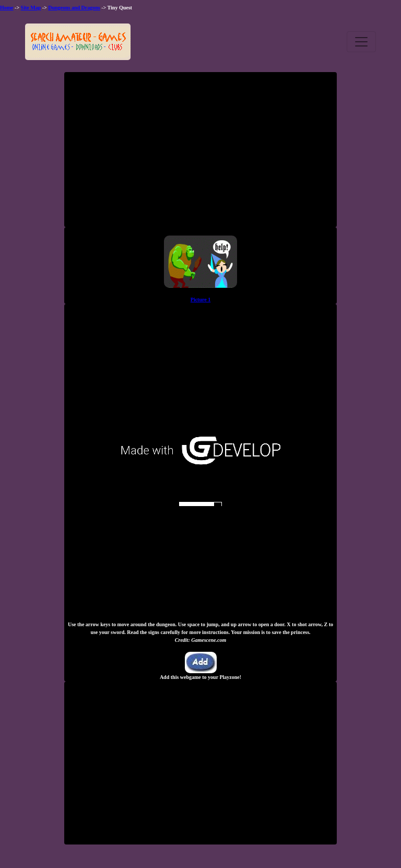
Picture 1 (200, 300)
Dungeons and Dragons (74, 8)
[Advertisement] (200, 154)
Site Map (31, 8)
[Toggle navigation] (361, 42)
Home (7, 8)
